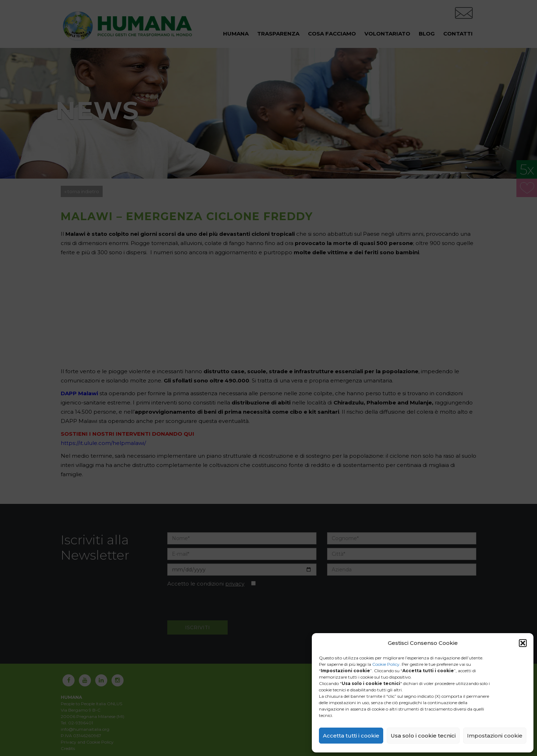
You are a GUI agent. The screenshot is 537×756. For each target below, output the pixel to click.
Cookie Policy (386, 664)
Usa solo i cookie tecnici (423, 736)
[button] (523, 643)
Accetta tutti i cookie (351, 736)
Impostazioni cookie (495, 736)
